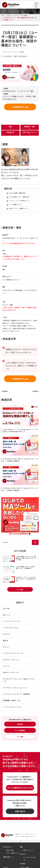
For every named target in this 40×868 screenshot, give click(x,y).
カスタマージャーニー (11, 660)
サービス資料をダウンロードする (20, 788)
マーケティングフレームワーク (15, 688)
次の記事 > (36, 391)
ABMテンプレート (28, 850)
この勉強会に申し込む (20, 107)
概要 (10, 127)
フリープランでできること (30, 859)
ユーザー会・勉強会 (19, 52)
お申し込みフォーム (30, 132)
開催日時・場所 (30, 127)
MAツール (7, 615)
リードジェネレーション (12, 707)
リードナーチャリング (11, 621)
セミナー (6, 647)
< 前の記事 (4, 391)
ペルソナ (6, 666)
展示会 (5, 640)
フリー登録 (20, 737)
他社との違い (10, 850)
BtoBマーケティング (11, 672)
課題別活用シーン (8, 857)
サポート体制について (13, 853)
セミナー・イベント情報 (15, 26)
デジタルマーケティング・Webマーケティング (19, 680)
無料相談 (20, 724)
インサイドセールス (11, 628)
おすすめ (6, 608)
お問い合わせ (20, 811)
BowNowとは (7, 847)
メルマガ (6, 634)
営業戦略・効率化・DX (12, 700)
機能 (21, 847)
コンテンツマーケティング (13, 653)
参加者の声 (10, 132)
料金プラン (23, 854)
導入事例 (23, 864)
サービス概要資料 (20, 730)
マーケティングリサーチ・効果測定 (16, 694)
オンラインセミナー (8, 52)
